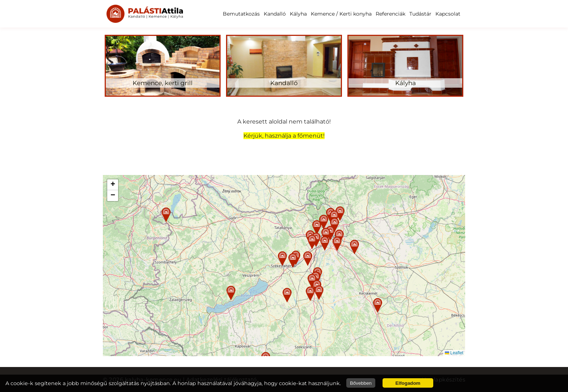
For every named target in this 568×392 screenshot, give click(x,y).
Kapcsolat (448, 14)
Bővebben (361, 383)
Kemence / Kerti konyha (341, 14)
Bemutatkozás (241, 14)
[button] (282, 258)
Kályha (298, 14)
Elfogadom (408, 383)
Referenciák (390, 14)
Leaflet (454, 353)
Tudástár (420, 14)
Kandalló (275, 14)
